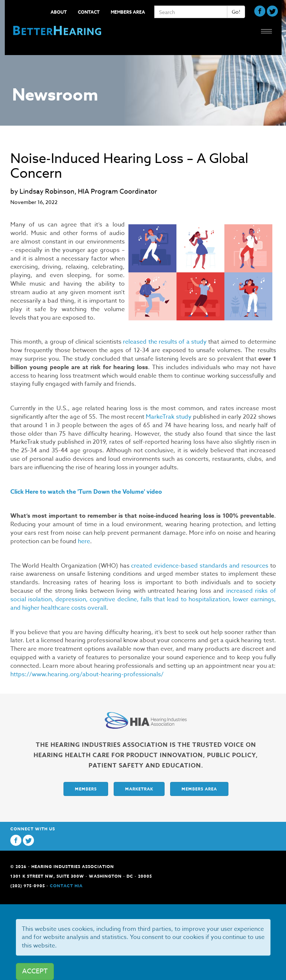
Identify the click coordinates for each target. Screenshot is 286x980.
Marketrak (139, 789)
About (59, 12)
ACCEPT (35, 971)
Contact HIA (66, 886)
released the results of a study (165, 342)
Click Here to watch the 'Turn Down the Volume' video (87, 492)
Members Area (128, 12)
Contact (89, 12)
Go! (236, 12)
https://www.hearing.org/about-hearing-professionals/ (87, 674)
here (84, 541)
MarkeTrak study (168, 417)
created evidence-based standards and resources (199, 566)
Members (86, 789)
